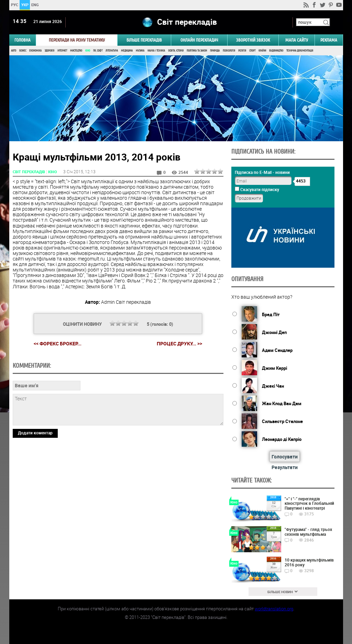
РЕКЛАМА (329, 40)
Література (112, 51)
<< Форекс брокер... (58, 343)
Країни (262, 51)
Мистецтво (76, 51)
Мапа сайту (297, 40)
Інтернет (62, 51)
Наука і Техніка (156, 51)
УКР (25, 5)
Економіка (35, 51)
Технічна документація (300, 51)
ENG (35, 5)
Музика (140, 51)
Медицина (127, 51)
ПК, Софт (98, 51)
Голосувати (285, 457)
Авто (14, 51)
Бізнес (23, 51)
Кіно (88, 51)
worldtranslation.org (274, 609)
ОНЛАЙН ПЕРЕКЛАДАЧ (199, 40)
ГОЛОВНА (23, 40)
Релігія (242, 51)
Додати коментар (35, 433)
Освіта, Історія (176, 51)
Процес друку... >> (179, 344)
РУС (14, 5)
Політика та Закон (197, 51)
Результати (285, 467)
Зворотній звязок (253, 40)
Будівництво (276, 51)
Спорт (252, 51)
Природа (215, 51)
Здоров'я (49, 51)
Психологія (229, 51)
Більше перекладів (144, 40)
